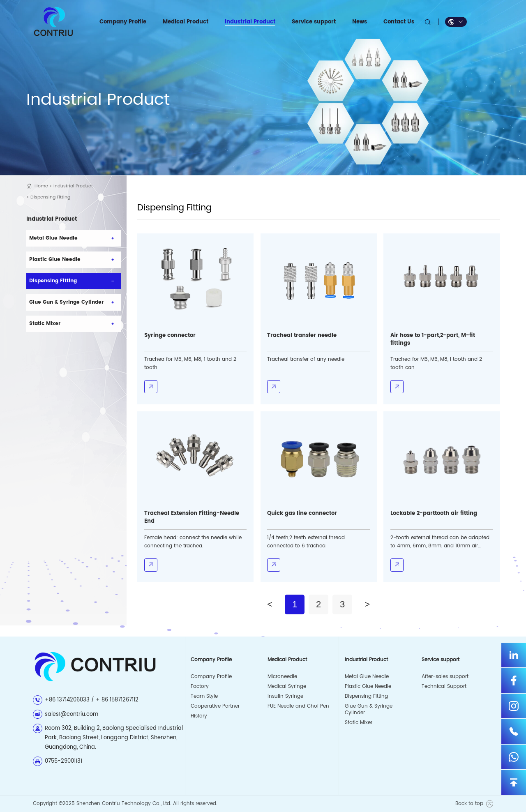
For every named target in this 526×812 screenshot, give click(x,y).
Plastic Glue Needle (368, 686)
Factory (200, 686)
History (199, 716)
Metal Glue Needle (367, 677)
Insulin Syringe (285, 696)
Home (41, 186)
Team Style (204, 696)
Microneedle (282, 677)
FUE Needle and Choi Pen (298, 706)
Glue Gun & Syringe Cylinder (369, 709)
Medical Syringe (287, 686)
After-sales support (445, 677)
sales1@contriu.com (72, 714)
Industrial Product (73, 186)
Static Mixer (359, 723)
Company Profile (211, 677)
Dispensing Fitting (366, 696)
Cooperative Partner (215, 706)
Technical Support (444, 686)
